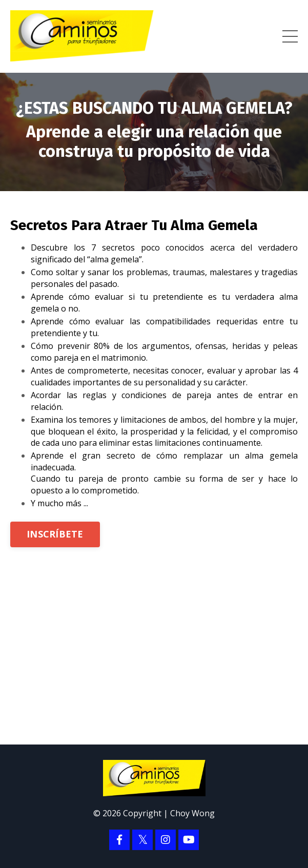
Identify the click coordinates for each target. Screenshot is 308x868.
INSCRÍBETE (55, 534)
